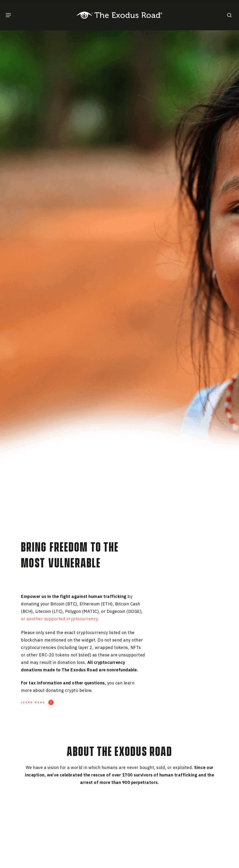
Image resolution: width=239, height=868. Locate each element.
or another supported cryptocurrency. (60, 619)
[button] (8, 15)
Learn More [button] (37, 703)
